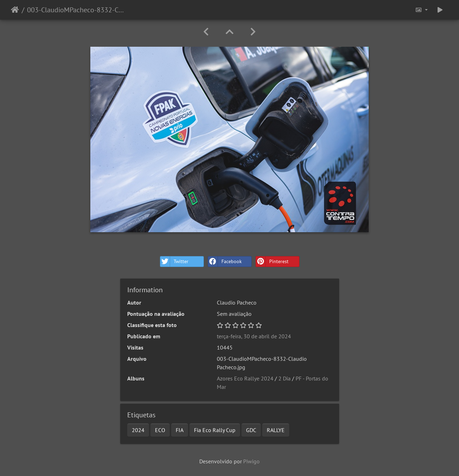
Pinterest (272, 262)
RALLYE (276, 430)
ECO (160, 430)
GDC (251, 430)
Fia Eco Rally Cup (215, 430)
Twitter (174, 262)
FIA (180, 430)
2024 (138, 430)
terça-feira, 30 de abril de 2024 (254, 336)
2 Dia (285, 378)
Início (15, 10)
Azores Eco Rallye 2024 (245, 378)
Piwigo (251, 461)
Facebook (225, 262)
